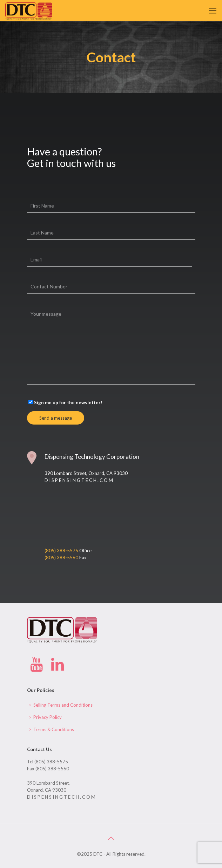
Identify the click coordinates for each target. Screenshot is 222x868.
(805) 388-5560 (62, 558)
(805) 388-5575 (62, 551)
